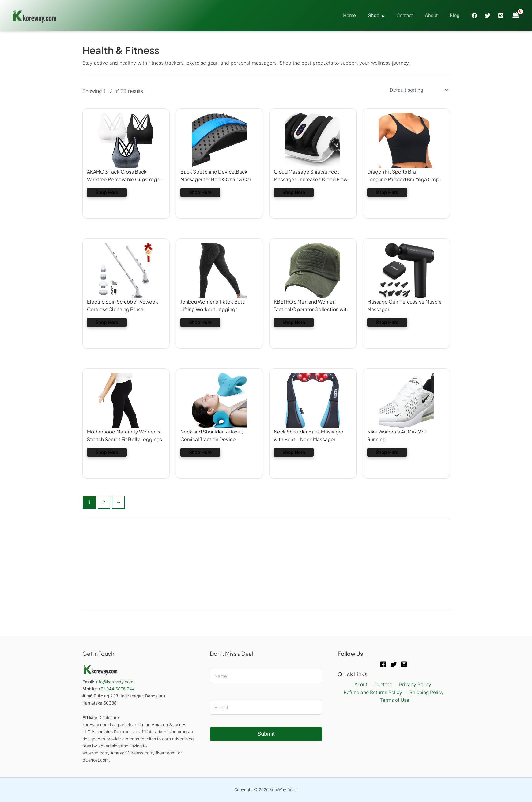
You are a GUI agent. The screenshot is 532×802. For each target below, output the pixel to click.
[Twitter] (488, 16)
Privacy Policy (413, 685)
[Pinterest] (501, 16)
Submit (266, 734)
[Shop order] (419, 90)
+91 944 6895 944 (116, 689)
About (436, 15)
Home (363, 15)
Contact (412, 15)
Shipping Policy (426, 693)
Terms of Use (395, 701)
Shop (384, 15)
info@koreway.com (114, 682)
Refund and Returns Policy (374, 693)
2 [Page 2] (104, 502)
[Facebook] (474, 16)
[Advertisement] (266, 564)
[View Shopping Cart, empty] (515, 15)
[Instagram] (404, 664)
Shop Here (107, 193)
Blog (456, 15)
